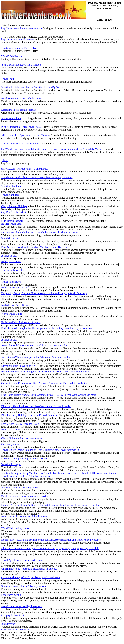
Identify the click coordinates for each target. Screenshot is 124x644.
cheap (5, 160)
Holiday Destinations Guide (16, 288)
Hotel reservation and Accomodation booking (25, 496)
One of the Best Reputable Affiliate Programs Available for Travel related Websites (44, 383)
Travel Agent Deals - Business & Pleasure (23, 560)
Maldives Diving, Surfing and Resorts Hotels (25, 459)
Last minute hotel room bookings (18, 110)
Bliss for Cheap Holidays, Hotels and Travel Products (29, 415)
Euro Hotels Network (12, 221)
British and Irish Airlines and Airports (21, 322)
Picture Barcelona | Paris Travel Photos (21, 127)
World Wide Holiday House (16, 528)
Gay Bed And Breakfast (14, 212)
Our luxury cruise (10, 444)
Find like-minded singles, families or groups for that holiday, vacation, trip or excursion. (47, 328)
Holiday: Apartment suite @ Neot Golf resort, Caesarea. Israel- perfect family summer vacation (51, 505)
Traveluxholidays (10, 195)
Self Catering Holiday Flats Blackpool (22, 65)
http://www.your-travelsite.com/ (18, 40)
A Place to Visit (9, 256)
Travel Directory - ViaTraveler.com (20, 144)
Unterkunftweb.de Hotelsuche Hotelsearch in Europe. (29, 569)
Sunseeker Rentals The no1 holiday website (24, 586)
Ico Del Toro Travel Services (16, 305)
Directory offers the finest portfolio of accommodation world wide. (36, 406)
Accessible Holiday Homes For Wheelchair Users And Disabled (34, 346)
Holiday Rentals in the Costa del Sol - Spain (24, 517)
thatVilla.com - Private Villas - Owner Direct (24, 169)
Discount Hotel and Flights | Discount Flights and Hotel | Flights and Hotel (40, 232)
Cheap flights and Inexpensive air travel (22, 438)
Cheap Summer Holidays (14, 206)
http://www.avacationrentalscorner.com (22, 28)
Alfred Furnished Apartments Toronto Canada (25, 135)
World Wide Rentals (12, 56)
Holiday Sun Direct (11, 261)
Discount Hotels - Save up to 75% (19, 366)
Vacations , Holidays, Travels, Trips (20, 48)
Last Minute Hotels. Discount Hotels (20, 424)
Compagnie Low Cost (13, 615)
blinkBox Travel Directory (15, 630)
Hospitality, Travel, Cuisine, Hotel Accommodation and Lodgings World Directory (44, 293)
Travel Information (11, 282)
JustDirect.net (8, 624)
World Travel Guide (12, 314)
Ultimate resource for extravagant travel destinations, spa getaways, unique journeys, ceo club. (50, 548)
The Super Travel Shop (13, 270)
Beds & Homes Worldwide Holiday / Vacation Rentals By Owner (35, 247)
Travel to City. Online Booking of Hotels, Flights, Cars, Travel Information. (40, 450)
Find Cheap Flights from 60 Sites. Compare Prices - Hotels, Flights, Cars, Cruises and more (49, 395)
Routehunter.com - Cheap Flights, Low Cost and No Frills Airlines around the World (45, 372)
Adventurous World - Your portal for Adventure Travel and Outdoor (36, 357)
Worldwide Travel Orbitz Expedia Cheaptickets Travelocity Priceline (37, 177)
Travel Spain (8, 79)
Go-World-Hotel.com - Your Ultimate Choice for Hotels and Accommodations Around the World (51, 149)
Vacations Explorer (11, 118)
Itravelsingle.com (10, 238)
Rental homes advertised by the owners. (22, 606)
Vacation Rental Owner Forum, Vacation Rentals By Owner (32, 87)
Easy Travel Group (11, 595)
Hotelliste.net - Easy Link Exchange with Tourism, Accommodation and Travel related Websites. (51, 540)
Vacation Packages (11, 464)
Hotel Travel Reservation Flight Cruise (21, 98)
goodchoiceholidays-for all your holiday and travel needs (31, 577)
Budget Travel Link (11, 224)
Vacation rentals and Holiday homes (20, 488)
